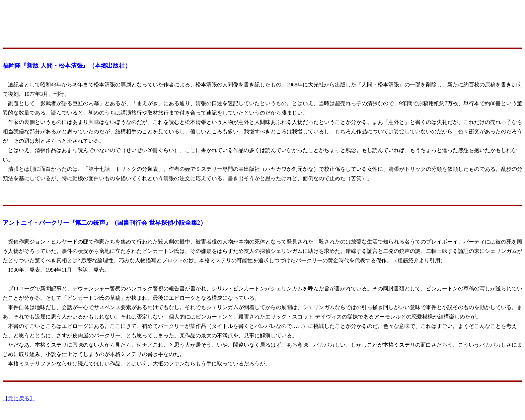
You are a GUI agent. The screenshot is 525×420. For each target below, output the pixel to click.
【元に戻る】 (19, 398)
